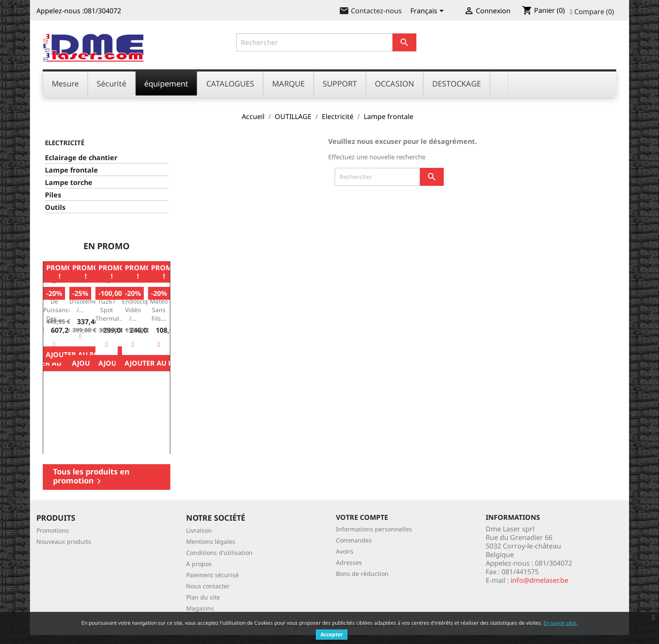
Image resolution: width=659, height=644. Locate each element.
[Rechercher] (327, 42)
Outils (55, 207)
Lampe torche (69, 183)
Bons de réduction (362, 574)
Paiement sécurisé (212, 575)
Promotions (53, 530)
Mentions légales (211, 541)
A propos (199, 564)
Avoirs (345, 551)
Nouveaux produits (64, 541)
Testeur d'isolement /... (86, 301)
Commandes (354, 540)
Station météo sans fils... (159, 305)
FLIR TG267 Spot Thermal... (110, 305)
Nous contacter (208, 586)
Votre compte (362, 517)
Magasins (200, 608)
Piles (53, 195)
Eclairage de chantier (81, 158)
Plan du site (203, 597)
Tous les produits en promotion (91, 476)
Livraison (199, 530)
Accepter (332, 634)
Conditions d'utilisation (219, 553)
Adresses (349, 562)
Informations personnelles (374, 529)
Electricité (65, 143)
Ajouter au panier (159, 363)
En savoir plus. (561, 623)
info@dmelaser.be (539, 580)
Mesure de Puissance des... (58, 305)
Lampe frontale (71, 170)
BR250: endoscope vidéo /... (138, 305)
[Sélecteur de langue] (429, 12)
